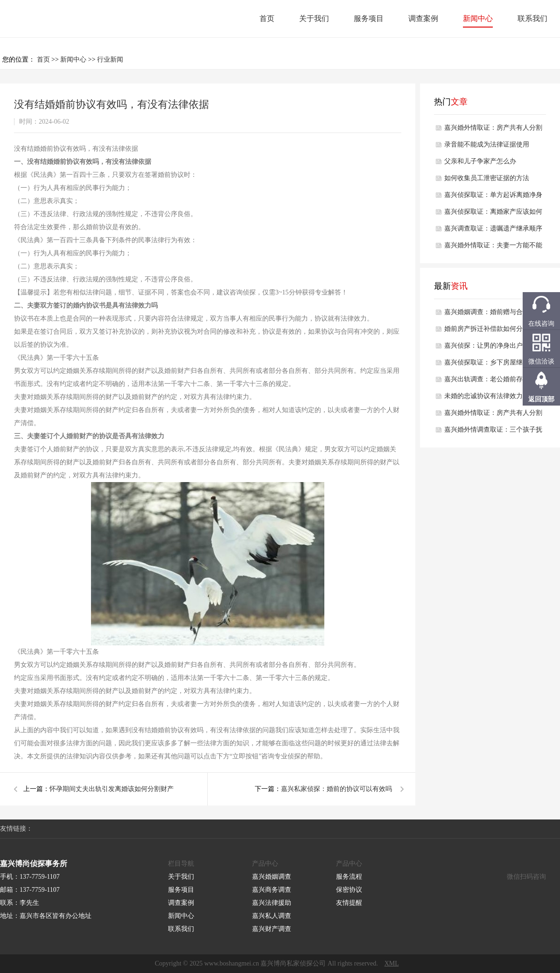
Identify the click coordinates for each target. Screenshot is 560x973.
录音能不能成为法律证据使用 (487, 144)
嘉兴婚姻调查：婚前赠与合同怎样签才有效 (493, 315)
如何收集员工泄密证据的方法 (487, 178)
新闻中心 (478, 18)
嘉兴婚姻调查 (272, 877)
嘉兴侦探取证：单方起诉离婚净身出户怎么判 (493, 197)
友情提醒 (349, 903)
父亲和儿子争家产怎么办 (480, 161)
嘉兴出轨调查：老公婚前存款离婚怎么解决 (493, 382)
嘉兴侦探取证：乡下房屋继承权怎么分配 (493, 365)
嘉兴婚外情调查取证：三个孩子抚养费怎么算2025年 (493, 432)
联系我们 (532, 18)
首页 (267, 18)
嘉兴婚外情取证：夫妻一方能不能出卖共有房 (493, 248)
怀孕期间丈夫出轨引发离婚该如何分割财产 (112, 789)
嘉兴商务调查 (272, 890)
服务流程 (349, 877)
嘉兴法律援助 (272, 903)
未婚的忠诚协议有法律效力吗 (487, 396)
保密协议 (349, 890)
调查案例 (423, 18)
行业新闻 (110, 59)
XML (392, 963)
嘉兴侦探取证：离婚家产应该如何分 (493, 214)
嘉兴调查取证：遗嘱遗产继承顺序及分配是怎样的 (493, 231)
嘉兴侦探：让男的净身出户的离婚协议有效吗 (493, 348)
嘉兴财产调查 (272, 929)
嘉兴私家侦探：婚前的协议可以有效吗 (336, 789)
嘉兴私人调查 (272, 916)
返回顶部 (541, 399)
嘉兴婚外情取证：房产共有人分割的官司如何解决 (493, 130)
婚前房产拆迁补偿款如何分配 (487, 329)
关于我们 (314, 18)
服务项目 (369, 18)
